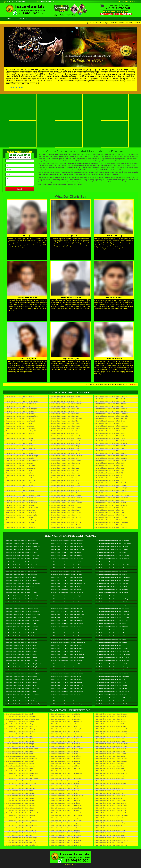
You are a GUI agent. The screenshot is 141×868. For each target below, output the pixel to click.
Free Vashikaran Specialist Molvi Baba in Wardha (66, 424)
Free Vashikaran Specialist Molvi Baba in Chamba (21, 478)
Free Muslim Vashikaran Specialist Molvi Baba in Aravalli (21, 605)
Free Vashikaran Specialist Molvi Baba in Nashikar (66, 401)
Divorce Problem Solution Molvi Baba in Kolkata (111, 741)
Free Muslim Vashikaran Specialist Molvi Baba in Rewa (66, 627)
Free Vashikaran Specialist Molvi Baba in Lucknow (66, 522)
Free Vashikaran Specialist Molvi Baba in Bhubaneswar (67, 478)
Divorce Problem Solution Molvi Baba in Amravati (21, 830)
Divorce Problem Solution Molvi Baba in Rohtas (20, 741)
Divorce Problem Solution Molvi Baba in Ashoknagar (67, 773)
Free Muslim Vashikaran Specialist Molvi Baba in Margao (21, 593)
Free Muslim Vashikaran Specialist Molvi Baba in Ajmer (111, 633)
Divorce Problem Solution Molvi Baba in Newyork (111, 801)
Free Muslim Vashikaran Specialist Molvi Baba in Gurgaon (112, 621)
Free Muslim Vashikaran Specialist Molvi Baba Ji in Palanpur (81, 151)
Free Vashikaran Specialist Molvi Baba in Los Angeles (112, 488)
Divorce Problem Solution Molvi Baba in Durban (111, 843)
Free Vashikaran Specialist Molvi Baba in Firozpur (111, 438)
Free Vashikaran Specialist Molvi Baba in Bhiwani (21, 470)
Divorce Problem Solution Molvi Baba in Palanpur (21, 768)
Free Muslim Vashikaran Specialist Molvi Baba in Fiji (110, 679)
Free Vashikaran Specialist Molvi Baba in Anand (20, 446)
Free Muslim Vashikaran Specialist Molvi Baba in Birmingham (113, 667)
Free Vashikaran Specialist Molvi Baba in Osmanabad (67, 404)
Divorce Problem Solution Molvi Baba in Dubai (110, 818)
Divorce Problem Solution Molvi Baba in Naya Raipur (22, 749)
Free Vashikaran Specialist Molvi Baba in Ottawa (111, 520)
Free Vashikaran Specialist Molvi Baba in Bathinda (111, 436)
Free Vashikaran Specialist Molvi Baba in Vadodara (21, 466)
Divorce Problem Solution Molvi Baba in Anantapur (21, 717)
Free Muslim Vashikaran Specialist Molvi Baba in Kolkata (112, 574)
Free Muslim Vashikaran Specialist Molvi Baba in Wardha (66, 574)
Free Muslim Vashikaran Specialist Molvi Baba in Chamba (21, 642)
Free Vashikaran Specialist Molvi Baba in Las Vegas (111, 490)
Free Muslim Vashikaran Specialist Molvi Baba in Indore (66, 617)
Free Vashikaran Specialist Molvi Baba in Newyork (111, 483)
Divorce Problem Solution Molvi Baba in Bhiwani (21, 788)
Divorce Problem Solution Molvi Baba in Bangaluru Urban (23, 813)
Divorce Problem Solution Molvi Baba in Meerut (65, 843)
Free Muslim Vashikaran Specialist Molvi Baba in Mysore (21, 676)
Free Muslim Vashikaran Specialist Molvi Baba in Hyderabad (67, 667)
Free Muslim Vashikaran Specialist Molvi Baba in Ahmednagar (23, 679)
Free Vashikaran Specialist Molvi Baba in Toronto (111, 515)
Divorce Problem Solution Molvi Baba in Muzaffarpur (22, 734)
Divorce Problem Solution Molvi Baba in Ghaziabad (112, 729)
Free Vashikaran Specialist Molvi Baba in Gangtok (66, 483)
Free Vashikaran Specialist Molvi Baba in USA (110, 475)
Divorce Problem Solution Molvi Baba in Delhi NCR (112, 773)
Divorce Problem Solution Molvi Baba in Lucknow (66, 840)
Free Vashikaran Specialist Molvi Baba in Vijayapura (21, 503)
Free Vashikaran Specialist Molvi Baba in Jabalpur (66, 463)
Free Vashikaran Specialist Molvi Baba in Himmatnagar (22, 461)
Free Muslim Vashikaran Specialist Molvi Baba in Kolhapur (22, 701)
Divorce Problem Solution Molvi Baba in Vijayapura (21, 820)
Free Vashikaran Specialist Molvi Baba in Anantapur (21, 399)
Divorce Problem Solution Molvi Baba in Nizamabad (67, 820)
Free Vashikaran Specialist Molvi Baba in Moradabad (112, 396)
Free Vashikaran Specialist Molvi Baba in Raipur (20, 426)
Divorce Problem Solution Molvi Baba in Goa (19, 754)
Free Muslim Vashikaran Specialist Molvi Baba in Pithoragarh (113, 556)
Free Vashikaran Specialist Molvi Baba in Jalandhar (111, 446)
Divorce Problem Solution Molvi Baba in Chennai (66, 803)
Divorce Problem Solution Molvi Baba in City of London (113, 813)
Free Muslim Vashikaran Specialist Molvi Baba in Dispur (66, 645)
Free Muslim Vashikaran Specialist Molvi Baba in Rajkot (21, 617)
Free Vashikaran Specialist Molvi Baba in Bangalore (21, 500)
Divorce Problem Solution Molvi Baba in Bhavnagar (21, 771)
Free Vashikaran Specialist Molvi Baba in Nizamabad (67, 503)
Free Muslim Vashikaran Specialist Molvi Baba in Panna (66, 633)
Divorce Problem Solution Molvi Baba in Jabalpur (66, 781)
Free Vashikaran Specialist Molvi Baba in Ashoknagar (67, 456)
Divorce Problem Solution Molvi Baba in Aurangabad (22, 726)
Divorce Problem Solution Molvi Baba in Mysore (20, 823)
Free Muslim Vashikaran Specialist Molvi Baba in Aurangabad (22, 556)
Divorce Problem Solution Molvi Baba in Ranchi (20, 808)
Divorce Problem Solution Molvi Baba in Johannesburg (112, 840)
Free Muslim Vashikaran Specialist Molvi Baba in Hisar (21, 636)
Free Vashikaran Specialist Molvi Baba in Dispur (65, 480)
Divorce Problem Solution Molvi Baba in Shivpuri (66, 771)
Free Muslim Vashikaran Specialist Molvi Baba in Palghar (66, 580)
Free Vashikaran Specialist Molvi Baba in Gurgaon (111, 461)
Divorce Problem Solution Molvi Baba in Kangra (20, 798)
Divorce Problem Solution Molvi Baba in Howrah (111, 739)
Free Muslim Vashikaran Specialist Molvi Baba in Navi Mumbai (68, 583)
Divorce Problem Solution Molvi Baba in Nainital (111, 724)
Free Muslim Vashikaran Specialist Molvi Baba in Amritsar (112, 583)
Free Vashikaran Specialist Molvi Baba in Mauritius (111, 503)
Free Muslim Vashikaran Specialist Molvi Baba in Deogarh (21, 661)
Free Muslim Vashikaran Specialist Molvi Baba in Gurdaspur (112, 596)
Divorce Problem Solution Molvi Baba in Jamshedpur (67, 808)
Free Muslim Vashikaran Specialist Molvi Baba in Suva (111, 682)
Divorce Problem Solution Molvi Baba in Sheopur (66, 763)
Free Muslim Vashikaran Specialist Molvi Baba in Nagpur (66, 543)
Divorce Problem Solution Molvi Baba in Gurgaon (111, 778)
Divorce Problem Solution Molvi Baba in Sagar (65, 786)
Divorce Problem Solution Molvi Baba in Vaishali (20, 739)
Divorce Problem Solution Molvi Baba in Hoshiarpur (112, 761)
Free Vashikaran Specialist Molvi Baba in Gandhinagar (22, 456)
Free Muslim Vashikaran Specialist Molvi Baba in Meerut (66, 701)
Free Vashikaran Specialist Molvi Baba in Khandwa (66, 461)
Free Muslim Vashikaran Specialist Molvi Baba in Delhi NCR (112, 614)
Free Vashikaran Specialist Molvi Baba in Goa (19, 436)
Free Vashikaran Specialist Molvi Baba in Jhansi (65, 520)
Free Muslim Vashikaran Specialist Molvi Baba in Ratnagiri (67, 559)
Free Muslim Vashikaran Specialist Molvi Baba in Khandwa (67, 621)
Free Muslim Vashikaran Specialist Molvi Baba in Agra (66, 676)
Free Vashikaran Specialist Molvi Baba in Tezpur (20, 406)
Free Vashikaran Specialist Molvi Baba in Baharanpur (112, 428)
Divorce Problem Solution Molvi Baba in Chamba (21, 796)
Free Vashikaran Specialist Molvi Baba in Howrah (111, 421)
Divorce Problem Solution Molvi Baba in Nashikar (66, 719)
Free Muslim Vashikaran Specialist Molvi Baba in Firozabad (67, 692)
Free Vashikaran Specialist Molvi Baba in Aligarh (66, 510)
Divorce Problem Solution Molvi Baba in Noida (110, 781)
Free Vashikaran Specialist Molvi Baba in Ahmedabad (22, 441)
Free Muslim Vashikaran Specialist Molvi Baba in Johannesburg (113, 698)
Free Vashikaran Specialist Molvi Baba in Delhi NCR (112, 456)
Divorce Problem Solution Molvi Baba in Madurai (66, 811)
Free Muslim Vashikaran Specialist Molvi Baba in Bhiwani (21, 633)
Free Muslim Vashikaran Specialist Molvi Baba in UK (110, 636)
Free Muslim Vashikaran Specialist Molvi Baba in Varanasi (112, 546)
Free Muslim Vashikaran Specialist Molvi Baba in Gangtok (67, 648)
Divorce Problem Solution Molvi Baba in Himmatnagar (22, 778)
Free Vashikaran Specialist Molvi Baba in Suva (110, 510)
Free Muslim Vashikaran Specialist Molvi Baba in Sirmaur (21, 648)
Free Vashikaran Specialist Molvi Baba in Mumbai (66, 396)
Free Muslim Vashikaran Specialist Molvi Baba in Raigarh (21, 580)
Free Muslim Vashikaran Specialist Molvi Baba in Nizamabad (67, 673)
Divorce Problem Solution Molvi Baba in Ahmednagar (22, 825)
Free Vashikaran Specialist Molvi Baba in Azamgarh (66, 512)
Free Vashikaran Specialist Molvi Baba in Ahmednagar (22, 508)
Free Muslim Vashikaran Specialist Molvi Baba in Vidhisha (67, 593)
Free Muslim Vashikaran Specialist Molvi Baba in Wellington (112, 676)
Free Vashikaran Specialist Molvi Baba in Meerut (65, 525)
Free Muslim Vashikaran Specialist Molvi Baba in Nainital (112, 553)
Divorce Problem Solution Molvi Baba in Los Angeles (112, 806)
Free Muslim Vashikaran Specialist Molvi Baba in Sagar (66, 630)
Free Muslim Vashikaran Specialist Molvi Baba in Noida (111, 624)
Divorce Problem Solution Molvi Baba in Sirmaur (20, 801)
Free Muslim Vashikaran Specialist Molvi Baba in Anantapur (22, 543)
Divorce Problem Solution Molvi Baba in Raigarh (20, 746)
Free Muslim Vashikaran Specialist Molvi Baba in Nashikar (67, 546)
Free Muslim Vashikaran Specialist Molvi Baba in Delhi (21, 540)
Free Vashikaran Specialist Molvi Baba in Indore (65, 458)
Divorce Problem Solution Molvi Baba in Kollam (20, 828)
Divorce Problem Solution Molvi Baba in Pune (65, 724)
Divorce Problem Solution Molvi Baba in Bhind (65, 766)
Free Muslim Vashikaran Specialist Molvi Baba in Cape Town (113, 704)
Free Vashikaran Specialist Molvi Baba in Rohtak (20, 475)
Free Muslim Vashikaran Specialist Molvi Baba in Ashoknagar (68, 614)
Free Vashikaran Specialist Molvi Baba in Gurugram (111, 458)
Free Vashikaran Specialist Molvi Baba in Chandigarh (112, 453)
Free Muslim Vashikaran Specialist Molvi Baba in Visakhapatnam (23, 546)
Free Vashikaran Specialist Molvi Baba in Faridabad (21, 468)
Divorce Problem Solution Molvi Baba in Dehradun (111, 721)
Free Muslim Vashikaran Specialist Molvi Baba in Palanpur (22, 608)
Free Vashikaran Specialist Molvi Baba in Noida (110, 463)
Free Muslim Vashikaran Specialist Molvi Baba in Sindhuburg (67, 568)
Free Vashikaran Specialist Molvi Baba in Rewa (65, 466)
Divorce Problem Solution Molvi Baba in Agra (65, 823)
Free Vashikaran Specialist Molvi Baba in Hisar (20, 473)
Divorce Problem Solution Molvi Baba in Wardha (65, 741)
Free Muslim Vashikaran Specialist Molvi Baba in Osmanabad (67, 549)
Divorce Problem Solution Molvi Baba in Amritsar (111, 749)
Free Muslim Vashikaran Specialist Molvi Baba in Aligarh (66, 682)
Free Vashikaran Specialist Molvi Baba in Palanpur (21, 451)
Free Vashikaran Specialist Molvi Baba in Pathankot (111, 451)
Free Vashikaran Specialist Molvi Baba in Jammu (20, 485)
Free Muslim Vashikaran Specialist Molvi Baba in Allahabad (67, 679)
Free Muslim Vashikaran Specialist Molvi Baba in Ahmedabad (22, 596)
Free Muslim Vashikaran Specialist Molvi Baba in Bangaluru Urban (24, 664)
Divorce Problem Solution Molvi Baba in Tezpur (20, 724)
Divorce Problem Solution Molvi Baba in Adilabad (66, 813)
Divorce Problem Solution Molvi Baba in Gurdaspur (111, 759)
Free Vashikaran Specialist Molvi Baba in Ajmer (110, 470)
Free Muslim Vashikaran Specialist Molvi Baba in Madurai (67, 661)
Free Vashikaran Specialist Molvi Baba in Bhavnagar (21, 453)
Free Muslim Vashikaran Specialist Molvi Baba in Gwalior (66, 608)
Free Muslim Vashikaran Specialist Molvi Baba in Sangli (66, 562)
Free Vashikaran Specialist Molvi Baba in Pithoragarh (112, 409)
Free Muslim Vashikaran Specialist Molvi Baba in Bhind (66, 605)
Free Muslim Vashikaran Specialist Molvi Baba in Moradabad (113, 540)
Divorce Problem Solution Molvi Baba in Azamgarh (66, 830)
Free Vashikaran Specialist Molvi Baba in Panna (65, 470)
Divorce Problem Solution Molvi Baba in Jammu (20, 803)
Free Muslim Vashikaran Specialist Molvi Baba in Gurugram (112, 617)
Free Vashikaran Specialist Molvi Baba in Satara (65, 416)
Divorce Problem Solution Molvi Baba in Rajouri (20, 806)
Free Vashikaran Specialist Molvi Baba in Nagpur (66, 399)
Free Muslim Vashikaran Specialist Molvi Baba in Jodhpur (112, 685)
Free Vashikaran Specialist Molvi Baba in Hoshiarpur (112, 443)
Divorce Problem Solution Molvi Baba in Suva (110, 828)
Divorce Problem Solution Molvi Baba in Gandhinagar (22, 773)
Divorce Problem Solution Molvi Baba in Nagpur (65, 717)
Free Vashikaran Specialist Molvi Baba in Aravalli (21, 448)
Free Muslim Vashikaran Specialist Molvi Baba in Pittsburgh (112, 661)
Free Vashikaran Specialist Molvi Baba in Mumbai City (22, 527)
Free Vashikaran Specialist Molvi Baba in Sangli (65, 414)
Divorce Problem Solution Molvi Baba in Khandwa (66, 778)
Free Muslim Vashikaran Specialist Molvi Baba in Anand (21, 602)
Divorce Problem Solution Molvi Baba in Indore (65, 776)
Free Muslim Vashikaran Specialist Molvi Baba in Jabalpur (67, 624)
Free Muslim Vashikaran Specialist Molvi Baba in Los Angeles (113, 654)
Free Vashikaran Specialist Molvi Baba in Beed (20, 518)
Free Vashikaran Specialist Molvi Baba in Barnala (111, 433)
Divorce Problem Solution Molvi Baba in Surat (20, 781)
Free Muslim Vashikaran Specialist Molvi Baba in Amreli (21, 599)
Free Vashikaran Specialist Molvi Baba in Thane (65, 421)
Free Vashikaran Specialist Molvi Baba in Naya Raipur (22, 431)
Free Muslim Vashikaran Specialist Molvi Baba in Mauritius (112, 673)
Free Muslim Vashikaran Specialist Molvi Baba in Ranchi (21, 658)
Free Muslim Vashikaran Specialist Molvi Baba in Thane (66, 571)
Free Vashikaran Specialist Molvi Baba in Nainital (111, 406)
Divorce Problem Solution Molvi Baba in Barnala (111, 751)
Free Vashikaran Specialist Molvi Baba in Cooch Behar (112, 416)
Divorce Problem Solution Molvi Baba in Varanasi (111, 719)
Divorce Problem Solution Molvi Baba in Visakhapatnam (23, 719)
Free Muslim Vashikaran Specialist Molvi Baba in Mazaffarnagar (113, 543)
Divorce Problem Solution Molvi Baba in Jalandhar (111, 763)
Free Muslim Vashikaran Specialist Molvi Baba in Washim (66, 577)
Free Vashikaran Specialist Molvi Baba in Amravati (21, 512)
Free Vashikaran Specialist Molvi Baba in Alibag (65, 409)
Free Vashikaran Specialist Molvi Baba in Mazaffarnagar (113, 399)
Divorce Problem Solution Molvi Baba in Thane (65, 739)
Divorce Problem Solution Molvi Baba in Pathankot (111, 768)
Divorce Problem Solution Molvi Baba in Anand (20, 763)
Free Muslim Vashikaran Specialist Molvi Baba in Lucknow (67, 698)
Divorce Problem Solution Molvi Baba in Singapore (111, 803)
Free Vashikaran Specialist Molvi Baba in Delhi (20, 396)
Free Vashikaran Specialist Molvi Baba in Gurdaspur (112, 441)
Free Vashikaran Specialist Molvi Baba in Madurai (66, 493)
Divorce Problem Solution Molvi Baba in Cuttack (66, 793)
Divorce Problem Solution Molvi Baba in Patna (20, 736)
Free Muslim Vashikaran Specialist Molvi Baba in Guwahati (22, 549)
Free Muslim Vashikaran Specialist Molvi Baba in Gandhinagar (23, 614)
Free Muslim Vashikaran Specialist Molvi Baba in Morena (66, 599)
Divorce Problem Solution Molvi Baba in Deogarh (21, 811)
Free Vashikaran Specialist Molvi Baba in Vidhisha (66, 438)
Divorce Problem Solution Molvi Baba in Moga (110, 766)
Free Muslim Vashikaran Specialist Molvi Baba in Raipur (21, 577)
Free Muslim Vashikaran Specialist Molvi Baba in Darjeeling (112, 568)
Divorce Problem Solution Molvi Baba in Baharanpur (112, 746)
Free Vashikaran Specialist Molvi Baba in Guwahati (21, 404)
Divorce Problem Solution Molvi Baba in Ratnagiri (66, 729)
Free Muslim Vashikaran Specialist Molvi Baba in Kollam (21, 682)
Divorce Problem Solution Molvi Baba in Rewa (65, 783)
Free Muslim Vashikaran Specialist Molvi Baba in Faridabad (22, 630)
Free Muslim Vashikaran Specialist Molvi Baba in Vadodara (22, 627)
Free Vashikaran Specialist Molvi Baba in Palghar (66, 428)
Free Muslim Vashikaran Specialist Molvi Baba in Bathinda (112, 590)
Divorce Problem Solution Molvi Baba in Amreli (20, 761)
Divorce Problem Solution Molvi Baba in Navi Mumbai (67, 749)
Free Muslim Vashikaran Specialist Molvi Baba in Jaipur (111, 630)
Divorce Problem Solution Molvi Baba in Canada (111, 796)
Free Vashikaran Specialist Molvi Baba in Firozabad (66, 518)
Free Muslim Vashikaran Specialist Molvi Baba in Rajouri (21, 654)
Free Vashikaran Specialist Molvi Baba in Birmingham (112, 498)
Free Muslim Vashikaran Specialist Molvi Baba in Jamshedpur (68, 658)
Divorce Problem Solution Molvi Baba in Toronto (111, 833)
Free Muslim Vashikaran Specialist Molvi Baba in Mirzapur (67, 704)
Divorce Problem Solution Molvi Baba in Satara (65, 734)
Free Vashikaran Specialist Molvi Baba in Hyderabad (66, 498)
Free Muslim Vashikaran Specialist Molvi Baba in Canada (111, 642)
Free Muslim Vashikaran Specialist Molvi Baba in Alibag (66, 556)
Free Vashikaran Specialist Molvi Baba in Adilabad (66, 495)
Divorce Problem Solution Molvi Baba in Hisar (20, 791)
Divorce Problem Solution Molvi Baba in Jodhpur (111, 830)
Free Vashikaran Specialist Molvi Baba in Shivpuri (66, 453)
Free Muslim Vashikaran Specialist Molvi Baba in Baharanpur (113, 580)
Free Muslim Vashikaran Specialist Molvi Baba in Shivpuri (67, 611)
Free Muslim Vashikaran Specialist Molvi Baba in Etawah (66, 689)
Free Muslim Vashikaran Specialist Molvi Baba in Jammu (21, 651)
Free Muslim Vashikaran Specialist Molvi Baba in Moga (111, 605)
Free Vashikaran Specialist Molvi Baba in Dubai (110, 500)
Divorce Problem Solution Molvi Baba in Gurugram (111, 776)
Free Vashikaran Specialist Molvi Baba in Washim (66, 426)
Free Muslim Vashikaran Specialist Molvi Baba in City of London (114, 664)
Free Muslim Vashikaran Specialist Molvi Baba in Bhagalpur (22, 559)
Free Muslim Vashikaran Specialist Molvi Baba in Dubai (111, 670)
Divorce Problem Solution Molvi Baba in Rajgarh (66, 759)
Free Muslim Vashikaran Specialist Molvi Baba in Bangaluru (22, 667)
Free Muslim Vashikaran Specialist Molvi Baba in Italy (111, 645)
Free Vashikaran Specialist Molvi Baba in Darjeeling (112, 419)
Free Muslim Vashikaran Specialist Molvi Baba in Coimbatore (67, 654)
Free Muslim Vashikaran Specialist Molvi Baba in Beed (21, 692)
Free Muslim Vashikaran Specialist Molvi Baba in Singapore (112, 651)
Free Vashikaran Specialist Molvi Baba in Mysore (20, 505)
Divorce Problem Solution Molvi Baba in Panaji (20, 751)
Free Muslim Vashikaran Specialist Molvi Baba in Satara (66, 565)
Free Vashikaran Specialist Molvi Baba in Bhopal (65, 436)
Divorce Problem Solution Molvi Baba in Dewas (65, 791)
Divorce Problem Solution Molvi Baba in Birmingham (112, 815)
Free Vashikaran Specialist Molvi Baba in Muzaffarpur (22, 416)
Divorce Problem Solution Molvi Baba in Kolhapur (21, 843)
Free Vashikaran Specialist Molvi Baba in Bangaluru (21, 498)
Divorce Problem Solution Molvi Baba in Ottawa (111, 838)
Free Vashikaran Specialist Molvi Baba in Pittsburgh (111, 493)
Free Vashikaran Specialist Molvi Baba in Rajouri (20, 488)
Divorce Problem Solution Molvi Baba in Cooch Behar (112, 734)
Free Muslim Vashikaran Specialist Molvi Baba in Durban (111, 701)
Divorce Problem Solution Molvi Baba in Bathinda (111, 754)
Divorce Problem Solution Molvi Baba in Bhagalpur (21, 729)
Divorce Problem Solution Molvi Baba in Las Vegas (111, 808)
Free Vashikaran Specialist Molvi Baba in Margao (20, 438)
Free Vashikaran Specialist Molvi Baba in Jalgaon (20, 522)
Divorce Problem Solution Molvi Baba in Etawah (65, 833)
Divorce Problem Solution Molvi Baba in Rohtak (20, 793)
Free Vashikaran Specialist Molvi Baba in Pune (65, 406)
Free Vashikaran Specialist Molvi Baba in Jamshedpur (67, 490)
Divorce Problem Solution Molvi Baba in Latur (65, 751)
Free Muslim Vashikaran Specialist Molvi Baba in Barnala (112, 586)
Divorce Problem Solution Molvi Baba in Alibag (65, 726)
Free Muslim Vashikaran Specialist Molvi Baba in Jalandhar (112, 602)
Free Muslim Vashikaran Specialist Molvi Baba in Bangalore (22, 670)
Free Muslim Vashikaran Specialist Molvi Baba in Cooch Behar (113, 565)
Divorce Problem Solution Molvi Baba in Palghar (65, 746)
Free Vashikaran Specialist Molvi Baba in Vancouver (112, 518)
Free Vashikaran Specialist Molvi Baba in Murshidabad (112, 426)
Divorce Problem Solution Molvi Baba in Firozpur (111, 756)
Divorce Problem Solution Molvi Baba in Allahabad (66, 825)
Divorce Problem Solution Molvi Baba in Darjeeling (111, 736)
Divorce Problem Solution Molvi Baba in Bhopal (65, 754)
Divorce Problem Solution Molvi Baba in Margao (20, 756)
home (9, 19)
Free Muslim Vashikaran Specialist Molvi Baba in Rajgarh (66, 596)
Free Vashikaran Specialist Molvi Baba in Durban (111, 525)
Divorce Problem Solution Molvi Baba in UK (109, 791)
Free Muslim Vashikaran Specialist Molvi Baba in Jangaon (66, 670)
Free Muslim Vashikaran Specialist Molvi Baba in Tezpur (21, 553)
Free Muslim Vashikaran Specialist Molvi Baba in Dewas (66, 636)
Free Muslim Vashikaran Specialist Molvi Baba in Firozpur (112, 593)
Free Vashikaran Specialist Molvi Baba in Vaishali (21, 421)
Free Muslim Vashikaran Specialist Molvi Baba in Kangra (21, 645)
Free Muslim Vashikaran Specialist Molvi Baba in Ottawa (111, 695)
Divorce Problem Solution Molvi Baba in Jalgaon (20, 840)
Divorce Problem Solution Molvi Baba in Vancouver (111, 835)
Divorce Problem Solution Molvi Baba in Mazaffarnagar (113, 717)
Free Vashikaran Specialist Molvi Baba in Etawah (66, 515)
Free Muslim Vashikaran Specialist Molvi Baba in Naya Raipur (23, 583)
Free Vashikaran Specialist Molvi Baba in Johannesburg (112, 522)
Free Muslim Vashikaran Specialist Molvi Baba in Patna (21, 568)
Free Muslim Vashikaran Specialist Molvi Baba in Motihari (22, 562)
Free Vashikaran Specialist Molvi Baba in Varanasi (111, 401)
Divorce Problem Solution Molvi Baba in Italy (110, 798)
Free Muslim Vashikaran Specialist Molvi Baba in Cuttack (66, 639)
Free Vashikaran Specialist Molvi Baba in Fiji (109, 508)
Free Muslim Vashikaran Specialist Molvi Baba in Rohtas (21, 574)
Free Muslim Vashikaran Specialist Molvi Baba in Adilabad (67, 664)
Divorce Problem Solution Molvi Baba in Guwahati (21, 721)
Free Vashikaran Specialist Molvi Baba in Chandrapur (22, 520)
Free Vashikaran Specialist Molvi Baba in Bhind (65, 448)
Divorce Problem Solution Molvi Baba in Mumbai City (22, 845)
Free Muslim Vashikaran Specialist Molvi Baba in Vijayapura (22, 673)
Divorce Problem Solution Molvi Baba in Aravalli (20, 766)
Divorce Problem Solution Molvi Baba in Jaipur (110, 786)
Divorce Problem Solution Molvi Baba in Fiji (109, 825)
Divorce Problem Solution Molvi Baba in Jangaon (66, 818)
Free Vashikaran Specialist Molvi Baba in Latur (65, 433)
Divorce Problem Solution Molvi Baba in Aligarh (65, 828)
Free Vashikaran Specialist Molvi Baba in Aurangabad (22, 409)
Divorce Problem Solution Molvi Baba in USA (110, 793)
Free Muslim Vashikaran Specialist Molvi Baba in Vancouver (112, 692)
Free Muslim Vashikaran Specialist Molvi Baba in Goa (20, 590)
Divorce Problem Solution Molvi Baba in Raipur (20, 744)
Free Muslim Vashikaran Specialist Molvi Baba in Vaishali (21, 571)
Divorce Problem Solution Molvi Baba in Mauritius (111, 820)
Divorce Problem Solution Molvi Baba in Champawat (112, 731)
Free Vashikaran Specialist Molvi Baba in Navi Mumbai (67, 431)
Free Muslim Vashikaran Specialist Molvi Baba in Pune (66, 553)
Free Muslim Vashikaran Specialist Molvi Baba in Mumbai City (23, 704)
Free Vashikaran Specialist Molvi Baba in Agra (65, 505)
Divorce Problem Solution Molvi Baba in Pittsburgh (111, 811)
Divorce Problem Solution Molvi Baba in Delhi (20, 714)
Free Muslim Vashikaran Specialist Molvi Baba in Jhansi (66, 695)
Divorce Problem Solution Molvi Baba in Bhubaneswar (67, 796)
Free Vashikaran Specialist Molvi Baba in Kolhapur (21, 525)
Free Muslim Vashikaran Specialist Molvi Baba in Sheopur (67, 602)
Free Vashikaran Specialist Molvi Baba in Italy (110, 480)
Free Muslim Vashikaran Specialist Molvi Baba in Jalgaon (21, 698)
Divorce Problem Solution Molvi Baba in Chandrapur (22, 838)
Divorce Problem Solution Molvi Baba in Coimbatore (67, 806)
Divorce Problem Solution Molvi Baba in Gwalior (66, 768)
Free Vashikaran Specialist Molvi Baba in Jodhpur (111, 512)
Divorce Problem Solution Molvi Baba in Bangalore (21, 818)
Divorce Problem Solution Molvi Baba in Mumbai (66, 714)
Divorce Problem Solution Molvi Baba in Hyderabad (66, 815)
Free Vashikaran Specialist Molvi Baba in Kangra (20, 480)
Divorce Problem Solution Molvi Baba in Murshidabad (112, 744)
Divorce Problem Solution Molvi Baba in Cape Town (112, 845)
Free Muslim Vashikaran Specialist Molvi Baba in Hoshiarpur (112, 599)
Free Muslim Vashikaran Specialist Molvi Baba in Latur (66, 586)
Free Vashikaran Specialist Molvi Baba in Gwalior (66, 451)
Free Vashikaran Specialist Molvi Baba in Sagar (65, 468)
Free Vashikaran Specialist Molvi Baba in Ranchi (20, 490)
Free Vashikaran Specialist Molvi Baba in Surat (20, 463)
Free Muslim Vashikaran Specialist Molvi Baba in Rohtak (21, 639)
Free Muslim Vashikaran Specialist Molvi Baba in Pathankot (112, 608)
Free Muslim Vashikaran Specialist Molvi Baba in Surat (21, 624)
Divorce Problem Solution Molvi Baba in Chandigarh (112, 771)
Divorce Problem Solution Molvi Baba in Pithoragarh (112, 726)
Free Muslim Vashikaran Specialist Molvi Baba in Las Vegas (112, 658)
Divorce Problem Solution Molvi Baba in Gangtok (66, 801)
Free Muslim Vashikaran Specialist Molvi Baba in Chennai (67, 651)
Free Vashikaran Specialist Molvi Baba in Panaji (20, 433)
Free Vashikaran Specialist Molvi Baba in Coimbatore (67, 488)
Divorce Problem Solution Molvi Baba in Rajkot (20, 776)
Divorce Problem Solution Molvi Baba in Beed (20, 835)
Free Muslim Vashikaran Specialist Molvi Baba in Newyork (112, 648)
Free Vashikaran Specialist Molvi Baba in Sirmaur (21, 483)
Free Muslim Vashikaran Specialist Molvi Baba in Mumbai (67, 540)
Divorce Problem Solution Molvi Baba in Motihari (21, 731)
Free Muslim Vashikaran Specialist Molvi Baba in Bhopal (66, 590)
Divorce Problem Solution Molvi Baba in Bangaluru (21, 815)
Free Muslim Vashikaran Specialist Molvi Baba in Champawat (113, 562)
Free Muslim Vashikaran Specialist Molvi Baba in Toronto (112, 689)
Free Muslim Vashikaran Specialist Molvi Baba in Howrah (112, 571)
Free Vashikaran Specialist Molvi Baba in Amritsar (111, 431)
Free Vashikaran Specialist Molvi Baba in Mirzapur (66, 527)
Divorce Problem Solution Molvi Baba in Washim (66, 744)
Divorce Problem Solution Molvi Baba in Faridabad (21, 786)
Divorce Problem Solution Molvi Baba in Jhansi (65, 838)
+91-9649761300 (14, 88)
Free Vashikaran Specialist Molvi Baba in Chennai (66, 485)
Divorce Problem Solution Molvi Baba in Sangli (65, 731)
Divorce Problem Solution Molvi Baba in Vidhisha (66, 756)
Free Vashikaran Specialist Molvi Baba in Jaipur (110, 468)
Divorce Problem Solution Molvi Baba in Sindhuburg (67, 736)
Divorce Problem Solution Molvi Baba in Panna (65, 788)
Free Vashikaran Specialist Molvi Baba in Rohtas (20, 424)
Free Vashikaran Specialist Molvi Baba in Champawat (112, 414)
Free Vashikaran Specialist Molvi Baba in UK (110, 473)
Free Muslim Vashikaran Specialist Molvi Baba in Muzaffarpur (23, 565)
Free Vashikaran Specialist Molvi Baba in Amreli (20, 443)
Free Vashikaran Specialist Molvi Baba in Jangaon (66, 500)
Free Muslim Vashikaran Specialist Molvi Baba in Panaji (21, 586)
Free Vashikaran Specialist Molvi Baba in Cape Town (112, 527)
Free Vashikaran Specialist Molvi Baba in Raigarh (20, 428)
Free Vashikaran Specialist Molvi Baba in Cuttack (66, 475)
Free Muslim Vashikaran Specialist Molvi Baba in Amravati (22, 685)
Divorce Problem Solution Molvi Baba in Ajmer (110, 788)
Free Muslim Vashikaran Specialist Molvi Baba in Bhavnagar (22, 611)
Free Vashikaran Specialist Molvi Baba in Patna (20, 419)
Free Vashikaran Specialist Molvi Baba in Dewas (65, 473)
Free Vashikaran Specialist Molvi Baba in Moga (110, 448)
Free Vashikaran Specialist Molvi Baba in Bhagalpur (21, 411)
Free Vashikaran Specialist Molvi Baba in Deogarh (21, 493)
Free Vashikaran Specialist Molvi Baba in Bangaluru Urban (23, 495)
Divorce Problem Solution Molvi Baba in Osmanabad (67, 721)
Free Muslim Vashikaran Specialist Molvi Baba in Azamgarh (67, 685)
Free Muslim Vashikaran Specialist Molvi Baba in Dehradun (112, 549)
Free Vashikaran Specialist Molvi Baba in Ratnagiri (66, 411)
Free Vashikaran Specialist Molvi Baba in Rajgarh (66, 441)
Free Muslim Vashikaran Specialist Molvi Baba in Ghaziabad (112, 559)
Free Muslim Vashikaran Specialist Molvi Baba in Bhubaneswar (68, 642)
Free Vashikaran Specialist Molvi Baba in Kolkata (111, 424)
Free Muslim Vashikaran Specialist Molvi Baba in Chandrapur (22, 695)
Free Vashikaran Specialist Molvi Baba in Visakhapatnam (23, 401)
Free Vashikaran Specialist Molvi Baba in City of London (113, 495)
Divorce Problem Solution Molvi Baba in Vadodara (21, 783)
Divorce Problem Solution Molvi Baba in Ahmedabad (22, 759)
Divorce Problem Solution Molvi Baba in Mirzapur (66, 845)
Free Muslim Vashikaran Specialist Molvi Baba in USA (111, 639)
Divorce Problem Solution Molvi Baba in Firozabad (66, 835)
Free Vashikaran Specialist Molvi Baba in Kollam (20, 510)
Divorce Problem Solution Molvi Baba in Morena (66, 761)
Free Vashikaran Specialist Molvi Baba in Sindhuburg (67, 419)
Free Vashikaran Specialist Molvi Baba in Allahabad (66, 508)
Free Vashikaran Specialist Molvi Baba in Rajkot (20, 458)
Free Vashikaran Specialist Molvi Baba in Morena (66, 443)
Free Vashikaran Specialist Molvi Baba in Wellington (112, 505)
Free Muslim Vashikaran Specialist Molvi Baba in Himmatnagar (23, 621)
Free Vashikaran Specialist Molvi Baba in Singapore (111, 485)
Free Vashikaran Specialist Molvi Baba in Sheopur (66, 446)
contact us (23, 19)
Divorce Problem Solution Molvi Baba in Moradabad (112, 714)
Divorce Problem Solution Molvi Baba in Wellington (112, 823)
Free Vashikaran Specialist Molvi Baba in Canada (111, 478)
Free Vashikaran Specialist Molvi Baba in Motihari (21, 414)
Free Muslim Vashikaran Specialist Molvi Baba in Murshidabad (113, 577)
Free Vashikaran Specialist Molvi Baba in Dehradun (111, 404)
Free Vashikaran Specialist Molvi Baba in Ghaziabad (112, 411)
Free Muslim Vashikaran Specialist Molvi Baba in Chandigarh (113, 611)
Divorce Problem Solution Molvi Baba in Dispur (65, 798)
